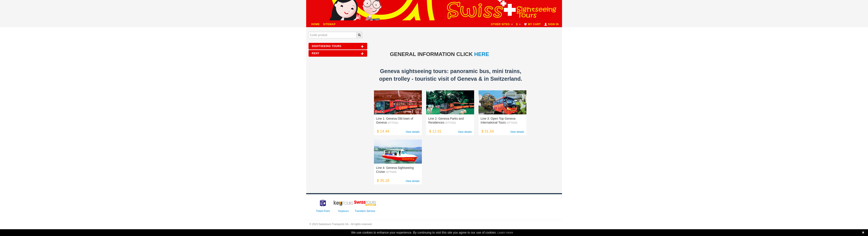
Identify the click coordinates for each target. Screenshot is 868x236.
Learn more (505, 233)
